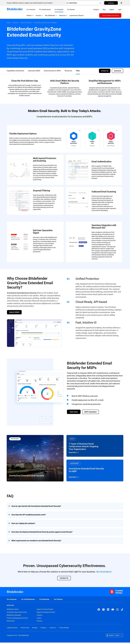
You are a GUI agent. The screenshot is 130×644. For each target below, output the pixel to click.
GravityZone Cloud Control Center (17, 614)
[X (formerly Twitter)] (103, 611)
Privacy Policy (25, 629)
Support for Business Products (46, 614)
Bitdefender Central (13, 611)
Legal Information (12, 629)
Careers (39, 619)
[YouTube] (113, 611)
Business (16, 23)
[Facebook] (99, 611)
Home (9, 23)
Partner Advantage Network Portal (17, 619)
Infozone (39, 622)
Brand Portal (11, 622)
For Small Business (28, 601)
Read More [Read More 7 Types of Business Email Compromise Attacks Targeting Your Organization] (95, 447)
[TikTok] (122, 611)
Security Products (26, 23)
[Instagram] (117, 611)
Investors (39, 617)
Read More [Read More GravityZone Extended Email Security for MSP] (95, 471)
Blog (104, 10)
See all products (104, 573)
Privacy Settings (64, 629)
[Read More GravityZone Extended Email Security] (35, 459)
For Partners (58, 601)
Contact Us (53, 629)
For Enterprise (44, 601)
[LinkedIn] (108, 611)
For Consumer (12, 601)
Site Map (35, 629)
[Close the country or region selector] (122, 3)
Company (43, 629)
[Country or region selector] (84, 3)
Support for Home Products (45, 611)
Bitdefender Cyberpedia (14, 617)
